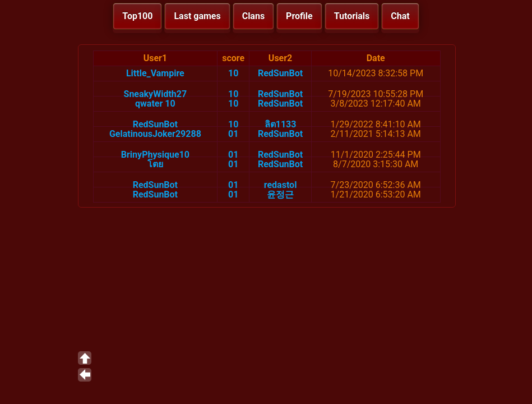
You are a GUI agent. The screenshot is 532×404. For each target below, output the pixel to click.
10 (233, 73)
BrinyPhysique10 (155, 155)
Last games (197, 16)
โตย (155, 164)
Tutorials (352, 16)
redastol (281, 185)
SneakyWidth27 (156, 94)
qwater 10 (155, 104)
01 (233, 134)
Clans (253, 16)
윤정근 (280, 194)
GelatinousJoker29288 (155, 134)
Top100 (137, 16)
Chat (400, 16)
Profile (299, 16)
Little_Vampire (155, 73)
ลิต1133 (281, 124)
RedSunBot (280, 73)
